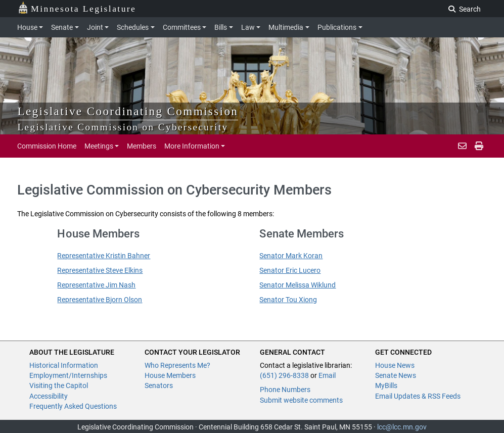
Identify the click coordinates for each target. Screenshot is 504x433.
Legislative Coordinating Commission (128, 111)
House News (395, 365)
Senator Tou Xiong (288, 300)
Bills (221, 27)
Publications (337, 27)
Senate (62, 27)
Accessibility (49, 396)
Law (248, 27)
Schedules (133, 27)
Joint (95, 27)
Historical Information (64, 365)
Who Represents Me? (177, 365)
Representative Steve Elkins (100, 270)
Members (142, 146)
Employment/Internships (68, 375)
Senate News (396, 375)
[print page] (479, 146)
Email (327, 375)
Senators (159, 386)
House (27, 27)
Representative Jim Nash (96, 285)
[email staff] (462, 146)
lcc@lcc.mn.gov (402, 427)
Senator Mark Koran (291, 256)
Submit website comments (301, 400)
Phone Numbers (285, 390)
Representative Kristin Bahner (104, 256)
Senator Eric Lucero (290, 270)
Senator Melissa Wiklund (297, 285)
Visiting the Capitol (59, 386)
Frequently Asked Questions (73, 406)
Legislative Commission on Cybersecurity (123, 127)
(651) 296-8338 (284, 375)
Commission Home (47, 146)
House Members (170, 375)
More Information (192, 146)
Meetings (99, 146)
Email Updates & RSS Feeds (418, 396)
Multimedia (286, 27)
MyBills (386, 386)
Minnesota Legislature (77, 8)
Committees (182, 27)
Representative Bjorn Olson (100, 300)
